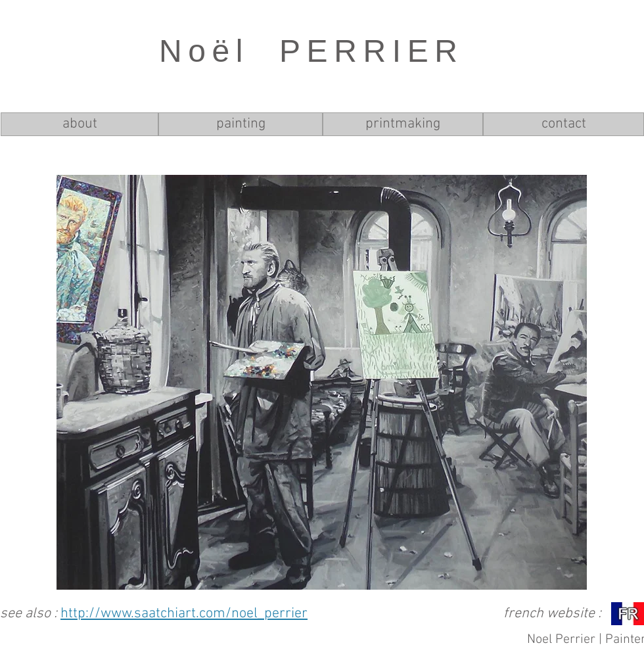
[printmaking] (403, 124)
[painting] (241, 124)
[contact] (563, 124)
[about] (80, 124)
